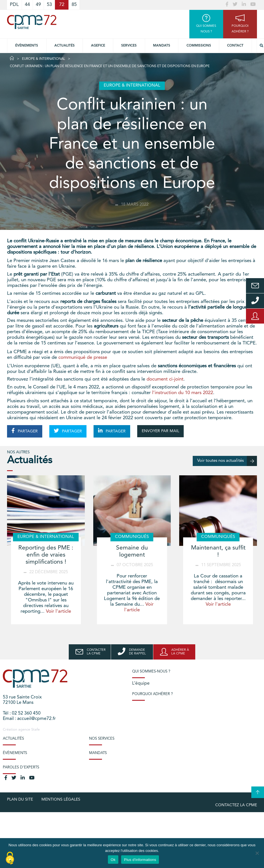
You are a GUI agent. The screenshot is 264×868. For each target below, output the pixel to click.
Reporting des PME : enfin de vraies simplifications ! (46, 555)
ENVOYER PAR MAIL (160, 431)
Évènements (27, 46)
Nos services (102, 739)
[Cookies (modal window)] (10, 858)
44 (27, 5)
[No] (257, 853)
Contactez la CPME (236, 805)
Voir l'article (58, 611)
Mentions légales (61, 799)
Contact (235, 46)
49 (38, 5)
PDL (14, 5)
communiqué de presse (83, 358)
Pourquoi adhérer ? (152, 694)
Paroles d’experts (21, 767)
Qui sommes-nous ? (151, 672)
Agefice (98, 46)
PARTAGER (25, 431)
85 (74, 5)
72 (62, 5)
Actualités (65, 46)
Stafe (36, 730)
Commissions (199, 46)
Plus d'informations (140, 860)
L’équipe (141, 684)
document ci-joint (165, 379)
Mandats (162, 46)
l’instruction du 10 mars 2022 (183, 393)
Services (129, 46)
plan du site (20, 799)
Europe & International (44, 59)
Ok (113, 860)
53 (49, 5)
